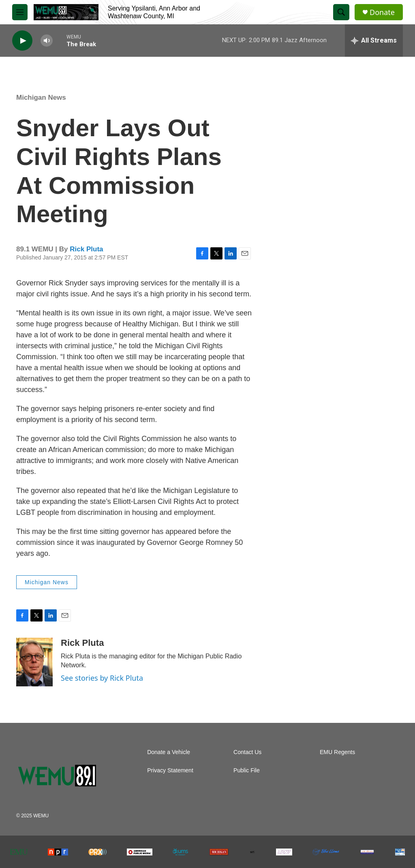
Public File (247, 770)
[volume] (47, 41)
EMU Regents (337, 752)
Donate (382, 12)
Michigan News (41, 98)
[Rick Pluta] (34, 662)
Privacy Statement (170, 770)
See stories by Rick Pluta (102, 678)
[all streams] (374, 41)
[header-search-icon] (341, 12)
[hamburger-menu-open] (20, 12)
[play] (22, 41)
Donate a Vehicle (169, 752)
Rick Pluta (86, 249)
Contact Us (247, 752)
